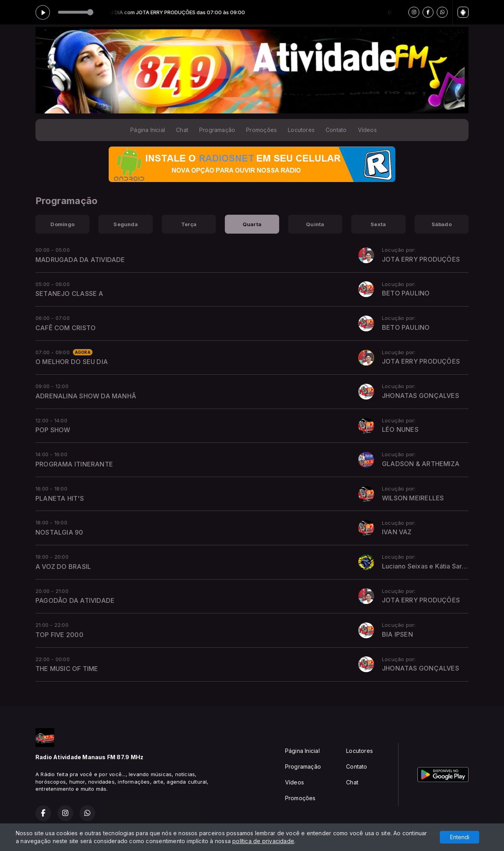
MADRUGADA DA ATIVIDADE (80, 260)
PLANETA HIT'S (60, 498)
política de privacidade (263, 841)
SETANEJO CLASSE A (69, 294)
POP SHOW (53, 430)
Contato (336, 130)
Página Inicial (148, 130)
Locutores (301, 130)
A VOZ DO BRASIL (63, 567)
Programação (217, 130)
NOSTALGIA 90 (59, 532)
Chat (182, 130)
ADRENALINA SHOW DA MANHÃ (86, 396)
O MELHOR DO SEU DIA (72, 362)
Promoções (261, 130)
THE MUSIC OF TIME (67, 669)
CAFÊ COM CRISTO (66, 328)
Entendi (460, 837)
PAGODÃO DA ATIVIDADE (75, 600)
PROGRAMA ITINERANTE (74, 464)
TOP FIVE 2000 (59, 635)
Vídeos (367, 130)
